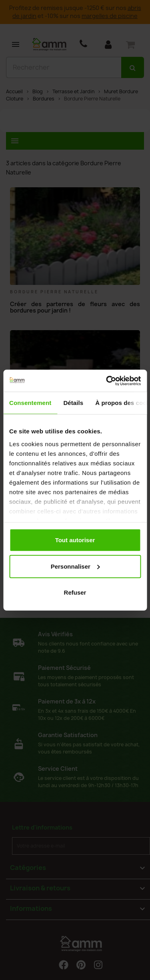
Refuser (75, 592)
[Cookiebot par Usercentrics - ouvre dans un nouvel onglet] (107, 381)
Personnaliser (75, 566)
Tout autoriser (75, 540)
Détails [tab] (73, 403)
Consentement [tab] (30, 403)
